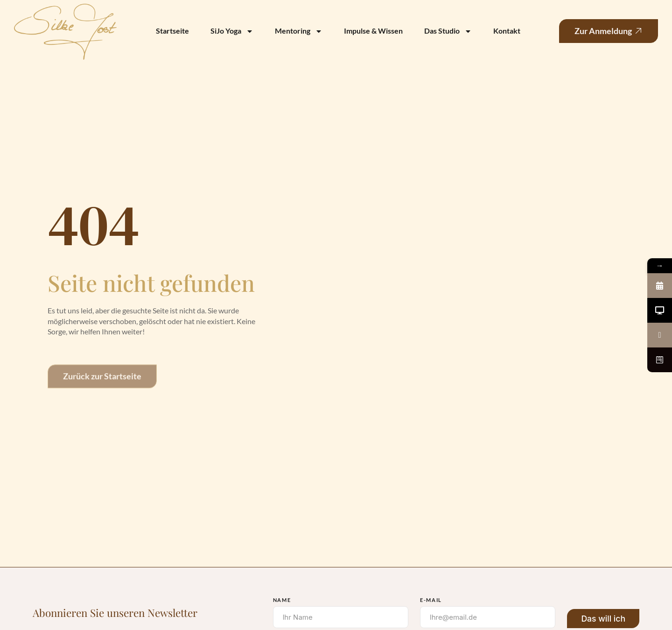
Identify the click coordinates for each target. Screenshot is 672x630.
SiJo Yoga (232, 31)
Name (282, 600)
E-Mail (431, 600)
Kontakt (507, 31)
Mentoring (299, 31)
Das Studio (448, 31)
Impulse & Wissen (373, 31)
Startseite (172, 31)
